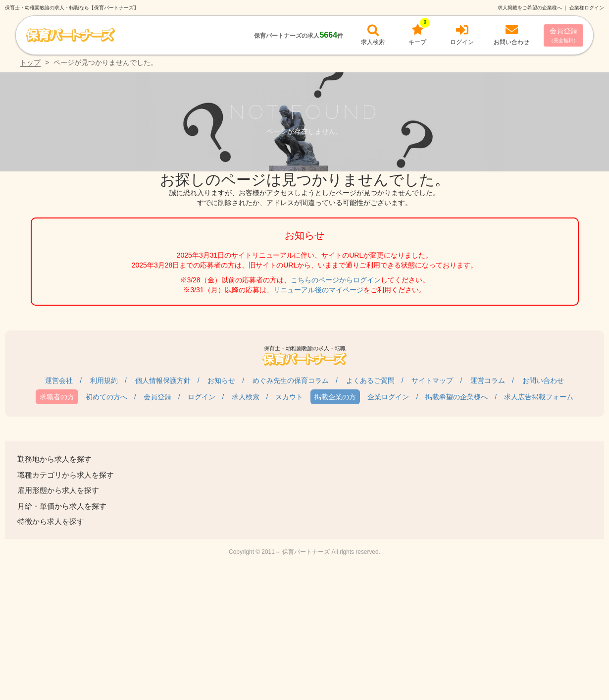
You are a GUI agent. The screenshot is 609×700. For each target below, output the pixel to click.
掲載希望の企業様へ (457, 397)
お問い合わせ (543, 380)
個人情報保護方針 (163, 380)
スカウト (289, 397)
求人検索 (246, 397)
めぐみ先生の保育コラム (291, 380)
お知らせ (221, 380)
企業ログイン (388, 397)
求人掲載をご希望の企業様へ (530, 8)
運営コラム (488, 380)
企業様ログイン (587, 8)
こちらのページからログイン (336, 280)
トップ (30, 62)
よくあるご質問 (370, 380)
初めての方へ (106, 397)
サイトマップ (432, 380)
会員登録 (563, 35)
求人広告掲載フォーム (539, 397)
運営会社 (59, 380)
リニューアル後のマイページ (318, 290)
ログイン (202, 397)
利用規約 (104, 380)
